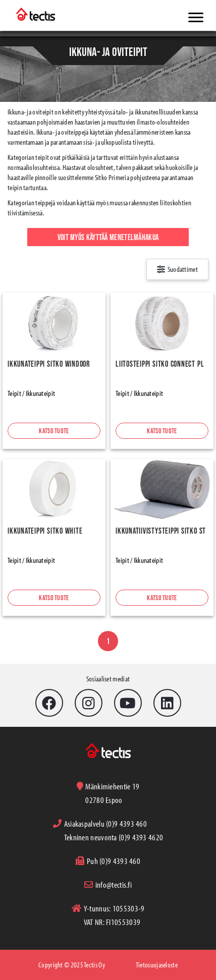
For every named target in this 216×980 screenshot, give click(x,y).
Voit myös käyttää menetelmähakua (108, 237)
